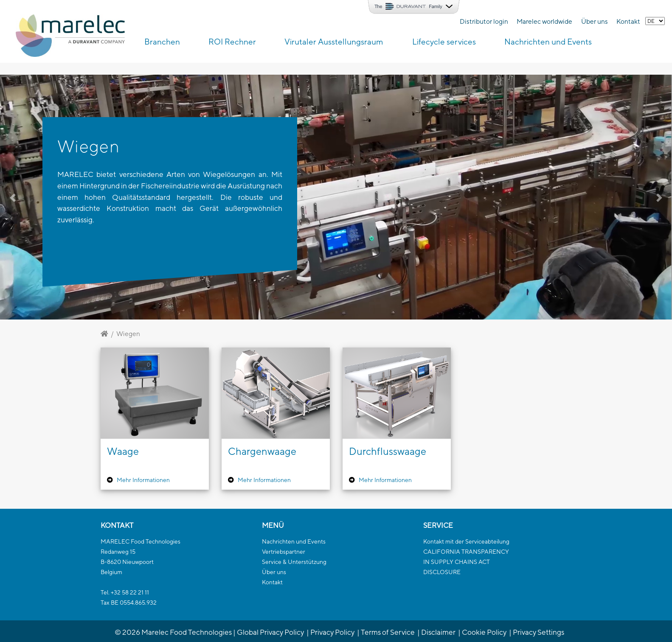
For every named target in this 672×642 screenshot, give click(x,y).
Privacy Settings (538, 632)
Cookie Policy (484, 632)
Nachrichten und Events (294, 541)
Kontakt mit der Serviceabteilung (466, 541)
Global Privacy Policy (270, 632)
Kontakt (628, 21)
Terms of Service (388, 632)
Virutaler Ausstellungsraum (334, 42)
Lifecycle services (444, 42)
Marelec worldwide (544, 21)
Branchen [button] (162, 42)
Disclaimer (438, 632)
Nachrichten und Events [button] (548, 42)
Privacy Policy (332, 632)
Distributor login (484, 21)
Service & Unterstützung (294, 562)
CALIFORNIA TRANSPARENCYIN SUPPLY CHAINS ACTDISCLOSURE (466, 562)
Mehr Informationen (143, 480)
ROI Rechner (232, 42)
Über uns (595, 21)
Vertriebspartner (284, 552)
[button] (50, 197)
